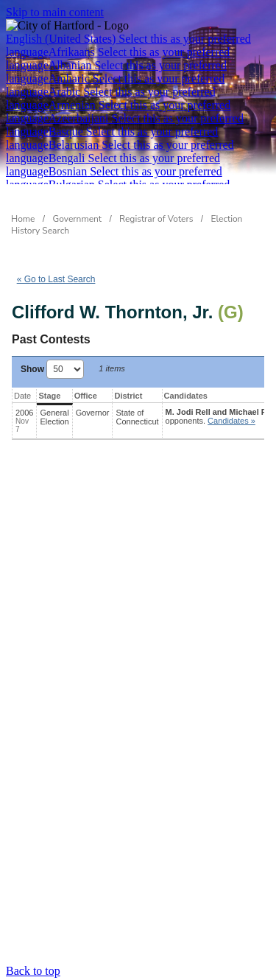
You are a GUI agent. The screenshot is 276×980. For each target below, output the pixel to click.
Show (52, 369)
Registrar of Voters (156, 219)
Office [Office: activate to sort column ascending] (86, 396)
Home (23, 219)
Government (78, 219)
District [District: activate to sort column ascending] (128, 396)
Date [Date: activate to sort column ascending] (22, 396)
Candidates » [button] (231, 421)
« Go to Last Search (56, 279)
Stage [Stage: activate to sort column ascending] (49, 396)
